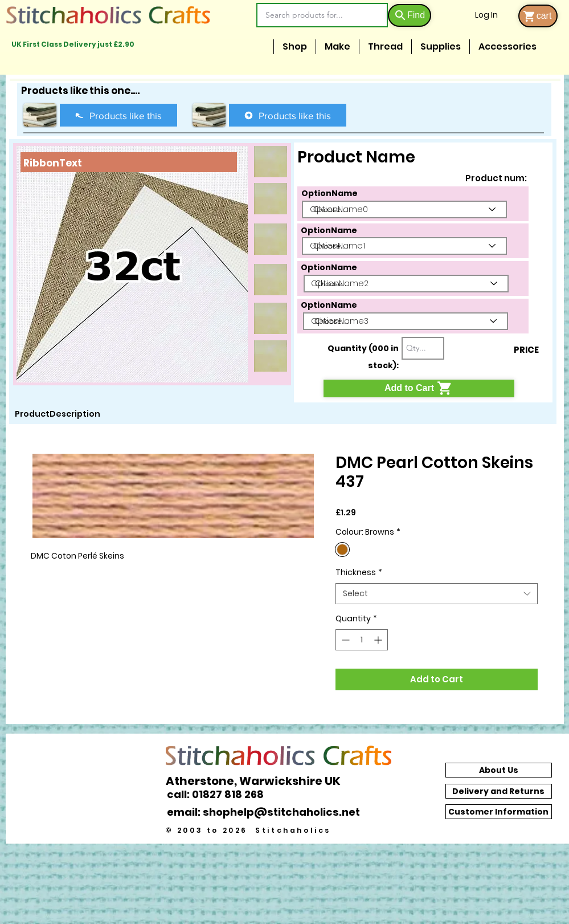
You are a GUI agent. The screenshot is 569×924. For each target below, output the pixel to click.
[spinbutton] (362, 640)
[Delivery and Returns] (499, 791)
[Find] (410, 15)
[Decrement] (344, 640)
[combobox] (437, 594)
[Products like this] (118, 115)
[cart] (538, 16)
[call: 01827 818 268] (222, 794)
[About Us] (499, 770)
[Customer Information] (499, 812)
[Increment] (379, 640)
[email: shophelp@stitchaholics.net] (267, 812)
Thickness (359, 573)
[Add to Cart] (419, 388)
